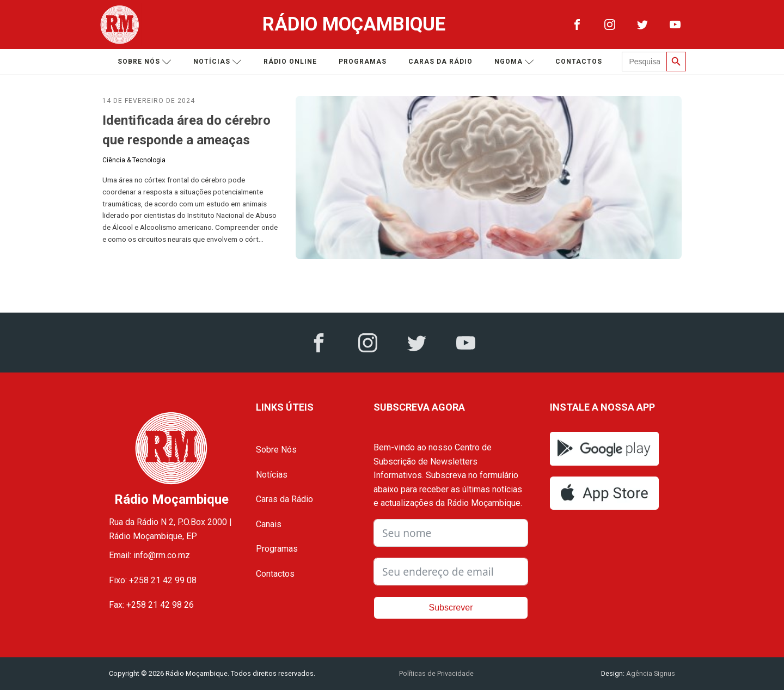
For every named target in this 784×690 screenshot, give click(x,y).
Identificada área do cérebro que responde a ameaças (186, 130)
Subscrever (451, 607)
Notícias (218, 62)
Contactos (579, 62)
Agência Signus (650, 673)
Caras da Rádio (440, 62)
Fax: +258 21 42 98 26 (151, 605)
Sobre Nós (276, 450)
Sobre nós (145, 62)
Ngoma (514, 62)
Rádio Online (290, 62)
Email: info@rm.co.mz (149, 555)
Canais (269, 524)
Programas (363, 62)
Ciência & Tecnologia (134, 160)
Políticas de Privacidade (436, 673)
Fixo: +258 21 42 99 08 (153, 580)
